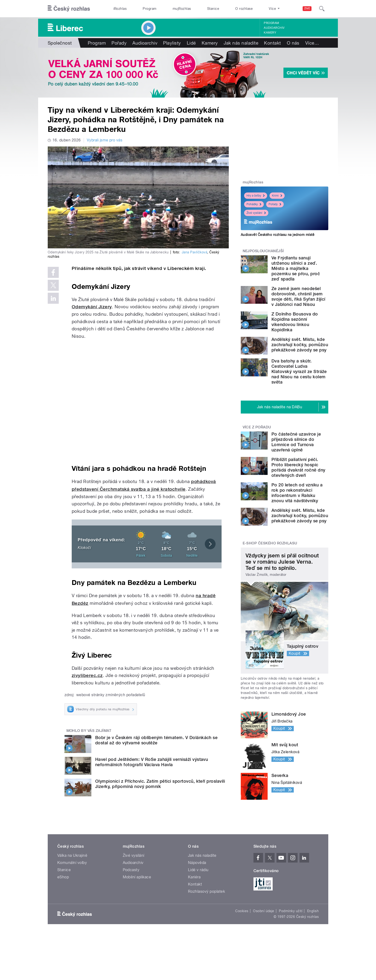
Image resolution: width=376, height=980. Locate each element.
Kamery (270, 33)
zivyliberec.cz (87, 675)
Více (312, 43)
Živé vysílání (256, 213)
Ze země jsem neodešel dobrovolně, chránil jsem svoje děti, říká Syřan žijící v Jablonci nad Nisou (298, 296)
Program (150, 9)
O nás (293, 43)
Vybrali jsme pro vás (105, 140)
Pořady (119, 43)
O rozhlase (244, 9)
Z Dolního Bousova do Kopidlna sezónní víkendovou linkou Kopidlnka (295, 322)
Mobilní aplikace (137, 877)
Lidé (191, 43)
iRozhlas (120, 9)
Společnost (60, 43)
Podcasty (131, 870)
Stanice (213, 9)
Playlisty (172, 43)
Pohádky (254, 204)
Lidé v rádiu (198, 870)
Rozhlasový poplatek (206, 891)
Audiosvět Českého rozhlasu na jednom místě (278, 235)
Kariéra (194, 877)
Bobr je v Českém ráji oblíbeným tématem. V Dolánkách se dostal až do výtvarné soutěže (156, 740)
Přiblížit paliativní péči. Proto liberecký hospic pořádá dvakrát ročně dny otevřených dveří (298, 467)
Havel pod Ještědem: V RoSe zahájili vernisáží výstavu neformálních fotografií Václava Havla (152, 762)
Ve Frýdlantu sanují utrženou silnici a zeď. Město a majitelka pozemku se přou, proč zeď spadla (296, 268)
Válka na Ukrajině (72, 855)
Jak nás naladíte (241, 43)
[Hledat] (322, 9)
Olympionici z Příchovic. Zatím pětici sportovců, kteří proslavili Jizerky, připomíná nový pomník (160, 784)
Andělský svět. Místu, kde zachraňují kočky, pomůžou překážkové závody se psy (300, 345)
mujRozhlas (182, 9)
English (313, 911)
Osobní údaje (264, 911)
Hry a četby (256, 196)
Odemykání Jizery (92, 307)
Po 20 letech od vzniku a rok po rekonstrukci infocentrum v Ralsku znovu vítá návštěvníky (297, 493)
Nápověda (197, 863)
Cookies (242, 911)
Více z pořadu (257, 427)
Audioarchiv (274, 28)
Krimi (277, 196)
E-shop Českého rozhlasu (270, 543)
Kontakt (272, 43)
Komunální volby (72, 863)
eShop (63, 877)
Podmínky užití (291, 911)
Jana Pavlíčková (194, 252)
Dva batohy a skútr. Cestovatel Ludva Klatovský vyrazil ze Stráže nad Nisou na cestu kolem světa (299, 371)
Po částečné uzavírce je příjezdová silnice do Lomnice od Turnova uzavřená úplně (296, 442)
